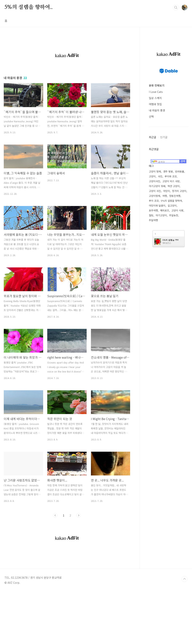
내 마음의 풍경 (157, 110)
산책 (151, 116)
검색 (176, 7)
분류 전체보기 (157, 85)
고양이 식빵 (177, 210)
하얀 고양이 (174, 186)
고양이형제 (154, 196)
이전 (55, 515)
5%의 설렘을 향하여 (171, 201)
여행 (165, 196)
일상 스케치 (155, 98)
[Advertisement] (67, 578)
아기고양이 (161, 215)
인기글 (164, 137)
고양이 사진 (155, 191)
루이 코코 (154, 201)
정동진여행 (175, 196)
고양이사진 (154, 181)
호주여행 (153, 210)
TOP (184, 631)
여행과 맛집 (155, 104)
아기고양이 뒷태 (157, 186)
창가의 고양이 (179, 191)
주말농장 (174, 215)
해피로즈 (165, 210)
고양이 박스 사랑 (171, 181)
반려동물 (180, 171)
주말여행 (153, 220)
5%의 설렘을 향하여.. (28, 7)
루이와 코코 (171, 176)
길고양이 (172, 206)
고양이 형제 (155, 171)
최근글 (153, 137)
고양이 (152, 176)
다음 (79, 515)
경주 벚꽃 (168, 171)
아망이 (166, 191)
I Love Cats (156, 92)
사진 (160, 176)
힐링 (151, 215)
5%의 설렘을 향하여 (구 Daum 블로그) (170, 240)
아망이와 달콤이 (157, 206)
